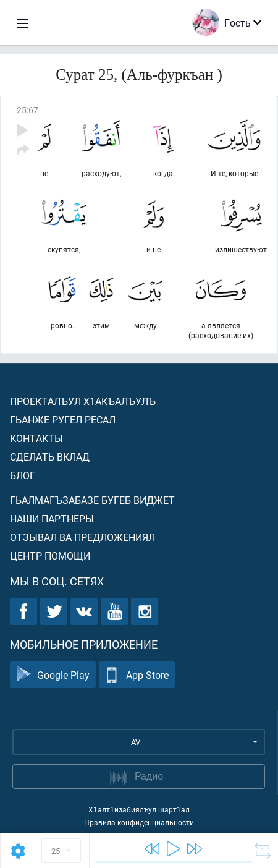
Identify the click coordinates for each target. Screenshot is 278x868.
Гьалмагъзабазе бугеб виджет (92, 500)
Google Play (53, 675)
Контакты (36, 438)
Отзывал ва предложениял (82, 537)
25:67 (27, 110)
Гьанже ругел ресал (63, 419)
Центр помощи (50, 555)
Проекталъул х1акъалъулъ (83, 401)
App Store (137, 675)
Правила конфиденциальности (139, 822)
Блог (23, 475)
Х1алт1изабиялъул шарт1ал (139, 809)
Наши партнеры (52, 518)
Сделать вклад (50, 457)
